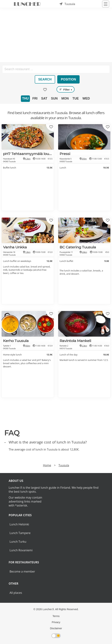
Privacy (56, 622)
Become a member (22, 571)
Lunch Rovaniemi (21, 550)
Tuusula (64, 465)
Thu (25, 98)
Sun (54, 98)
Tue (76, 98)
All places (16, 593)
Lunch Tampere (20, 533)
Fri (35, 98)
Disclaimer (56, 628)
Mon (65, 98)
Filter (66, 89)
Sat (44, 98)
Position (68, 79)
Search (45, 79)
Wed (86, 98)
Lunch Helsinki (19, 524)
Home (47, 465)
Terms (56, 616)
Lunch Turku (18, 542)
